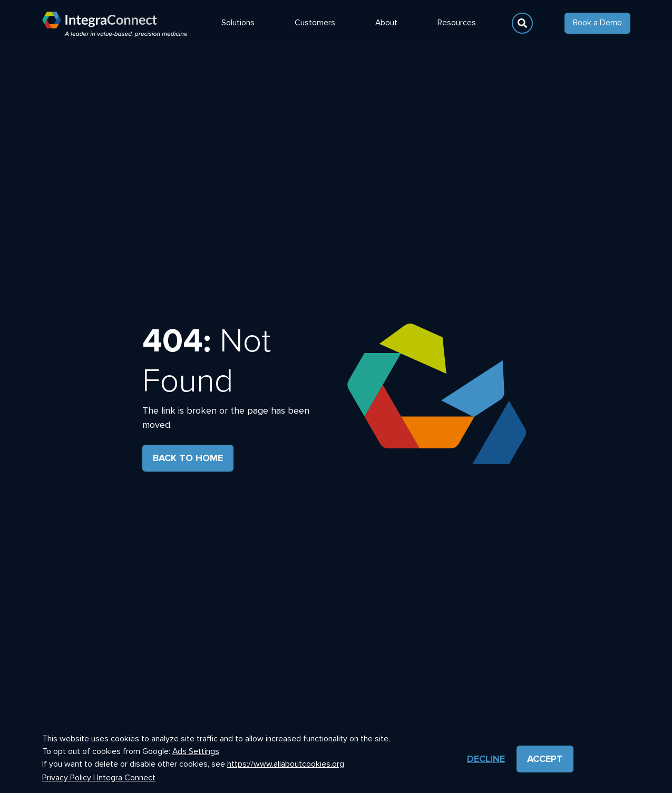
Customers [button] (315, 23)
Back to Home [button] (188, 458)
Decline (486, 759)
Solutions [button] (238, 23)
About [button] (386, 23)
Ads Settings (196, 752)
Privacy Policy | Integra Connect (99, 778)
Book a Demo (597, 23)
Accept (545, 759)
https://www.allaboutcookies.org (286, 764)
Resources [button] (457, 23)
